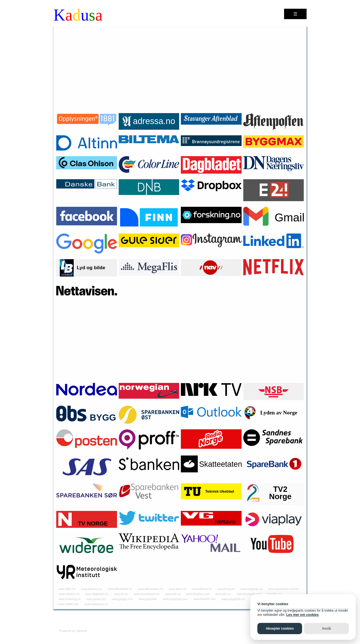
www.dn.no (121, 594)
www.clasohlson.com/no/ (284, 589)
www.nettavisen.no (96, 604)
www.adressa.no (92, 589)
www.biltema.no (202, 589)
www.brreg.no (226, 589)
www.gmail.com (96, 599)
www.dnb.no (173, 594)
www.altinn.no (178, 589)
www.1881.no (67, 589)
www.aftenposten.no (150, 589)
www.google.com (122, 599)
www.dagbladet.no (97, 594)
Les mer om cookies (302, 615)
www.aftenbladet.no (120, 589)
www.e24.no (223, 594)
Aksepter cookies (280, 629)
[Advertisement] (180, 69)
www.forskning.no (69, 599)
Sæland (82, 631)
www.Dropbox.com (198, 594)
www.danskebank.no (147, 594)
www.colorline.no (69, 594)
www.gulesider (148, 599)
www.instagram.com (175, 599)
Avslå (327, 629)
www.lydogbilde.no (233, 599)
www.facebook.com (249, 594)
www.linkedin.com (205, 599)
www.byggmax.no (251, 589)
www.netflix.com (69, 604)
